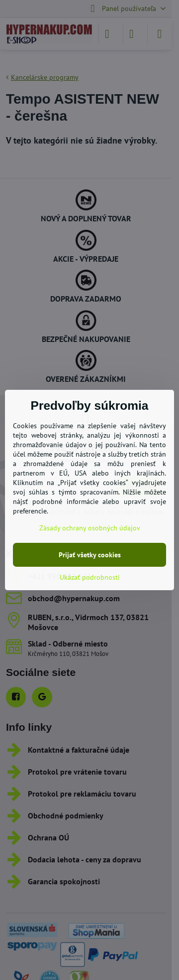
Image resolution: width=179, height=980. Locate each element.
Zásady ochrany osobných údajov (90, 528)
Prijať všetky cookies (90, 555)
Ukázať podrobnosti (90, 577)
